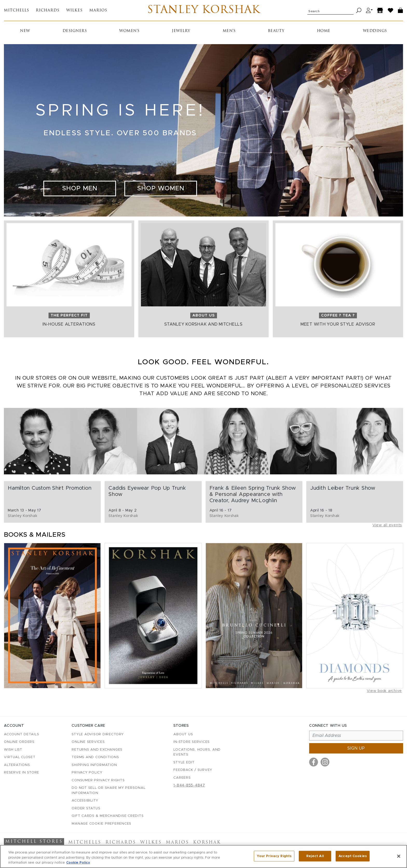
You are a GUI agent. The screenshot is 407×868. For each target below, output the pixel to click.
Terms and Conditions (95, 757)
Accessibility (85, 801)
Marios (98, 11)
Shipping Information (94, 765)
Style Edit (184, 762)
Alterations (17, 765)
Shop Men (80, 189)
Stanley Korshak (204, 10)
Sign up (356, 748)
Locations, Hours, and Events (197, 752)
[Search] (359, 11)
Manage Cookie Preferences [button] (101, 824)
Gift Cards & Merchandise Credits (108, 816)
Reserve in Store (22, 773)
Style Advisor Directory (98, 734)
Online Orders (19, 742)
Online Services (88, 742)
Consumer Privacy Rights (98, 780)
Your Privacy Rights (274, 857)
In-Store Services (192, 742)
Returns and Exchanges (97, 750)
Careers (182, 778)
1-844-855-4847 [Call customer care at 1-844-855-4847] (189, 785)
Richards (48, 11)
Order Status (86, 808)
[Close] (399, 857)
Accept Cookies (353, 857)
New (25, 31)
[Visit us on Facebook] (314, 762)
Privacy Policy (87, 773)
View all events (387, 525)
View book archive (384, 691)
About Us (183, 734)
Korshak (207, 843)
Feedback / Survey (193, 770)
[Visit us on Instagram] (325, 762)
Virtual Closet (20, 757)
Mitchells (16, 11)
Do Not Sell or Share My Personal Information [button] (108, 790)
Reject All (315, 857)
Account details (21, 734)
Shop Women (161, 189)
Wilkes (74, 11)
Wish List (13, 750)
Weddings (375, 31)
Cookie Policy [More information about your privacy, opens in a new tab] (78, 864)
